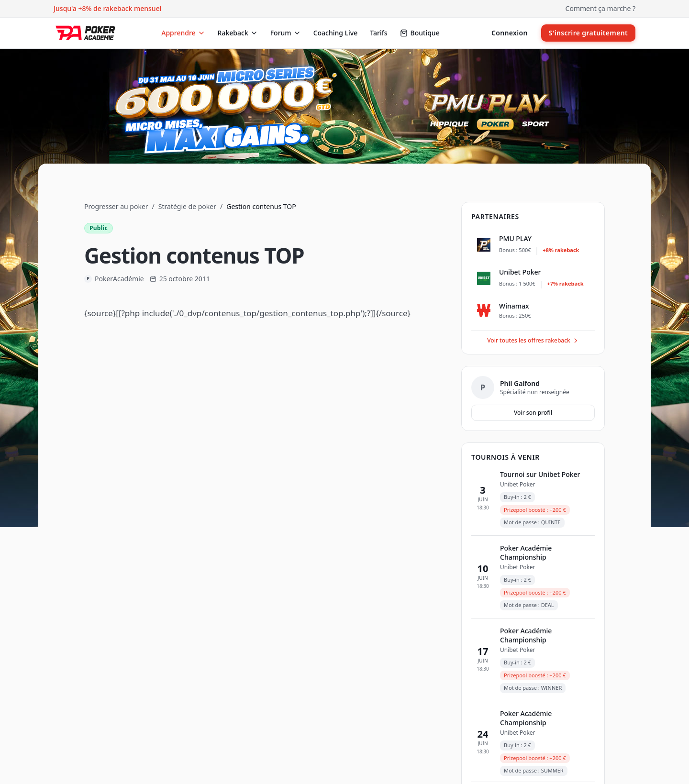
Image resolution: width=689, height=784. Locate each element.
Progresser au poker (116, 206)
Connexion (510, 33)
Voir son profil (533, 413)
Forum (286, 33)
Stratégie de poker (187, 206)
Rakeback (238, 33)
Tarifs (378, 33)
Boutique (420, 33)
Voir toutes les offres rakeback (533, 340)
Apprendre (183, 33)
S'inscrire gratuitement (588, 33)
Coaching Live (336, 33)
